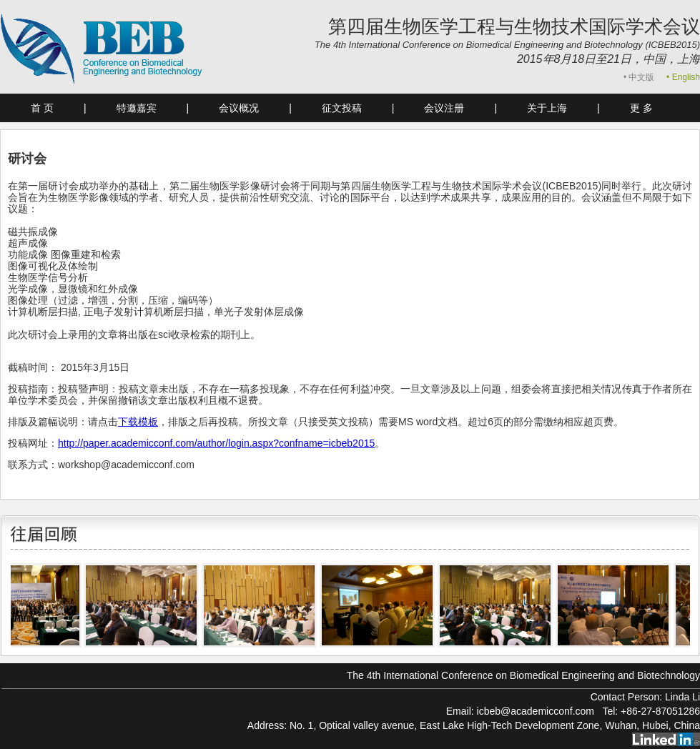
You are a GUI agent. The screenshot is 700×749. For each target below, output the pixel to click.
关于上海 (547, 108)
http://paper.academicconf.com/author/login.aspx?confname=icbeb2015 (216, 443)
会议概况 (239, 108)
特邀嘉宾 (137, 108)
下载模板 (138, 422)
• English (683, 77)
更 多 (641, 108)
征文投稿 (342, 108)
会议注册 (444, 108)
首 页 (42, 108)
